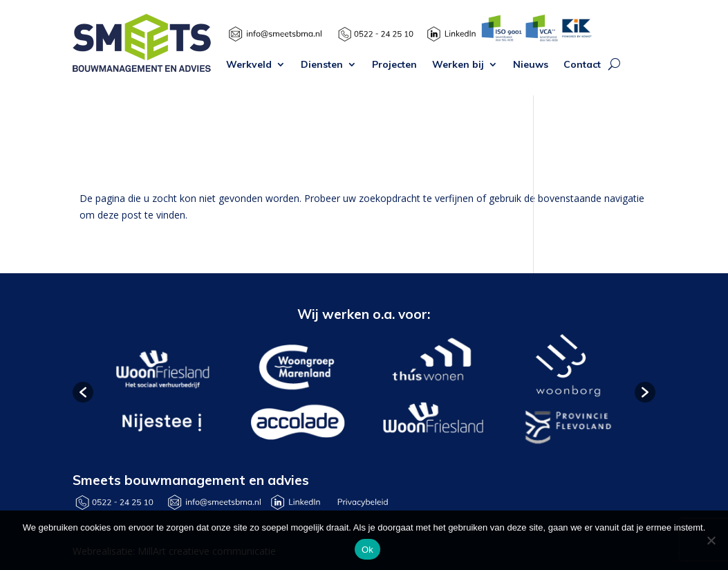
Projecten (394, 65)
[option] (161, 392)
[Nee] (711, 540)
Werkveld (249, 65)
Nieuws (531, 65)
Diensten (322, 65)
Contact (582, 65)
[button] (83, 392)
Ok (367, 550)
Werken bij (458, 65)
